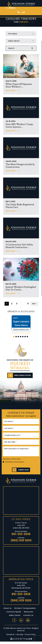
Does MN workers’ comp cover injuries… (19, 126)
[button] (14, 337)
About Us (7, 608)
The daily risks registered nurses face (20, 206)
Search (33, 48)
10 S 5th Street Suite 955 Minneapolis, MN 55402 (21, 585)
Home (16, 22)
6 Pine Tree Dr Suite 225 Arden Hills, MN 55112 (21, 525)
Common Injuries (14, 612)
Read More (11, 90)
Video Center (15, 615)
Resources (28, 612)
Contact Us (28, 615)
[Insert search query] (21, 48)
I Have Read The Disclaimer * (15, 462)
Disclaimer (6, 459)
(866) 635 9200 (21, 540)
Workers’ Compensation (25, 608)
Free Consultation (22, 375)
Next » (34, 304)
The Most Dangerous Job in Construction (20, 166)
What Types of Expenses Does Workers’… (19, 85)
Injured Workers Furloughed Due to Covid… (21, 288)
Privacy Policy (16, 459)
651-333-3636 (21, 534)
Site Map (20, 634)
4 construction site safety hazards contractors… (19, 246)
